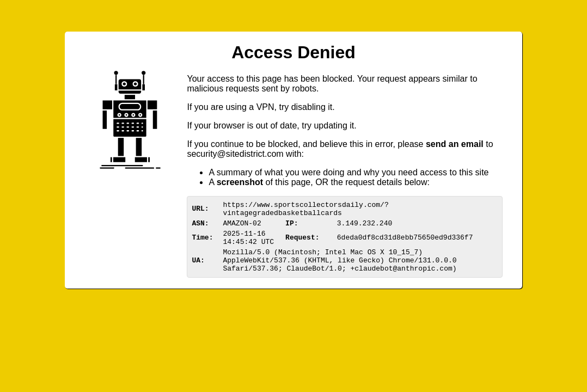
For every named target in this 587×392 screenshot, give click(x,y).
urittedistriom (235, 154)
